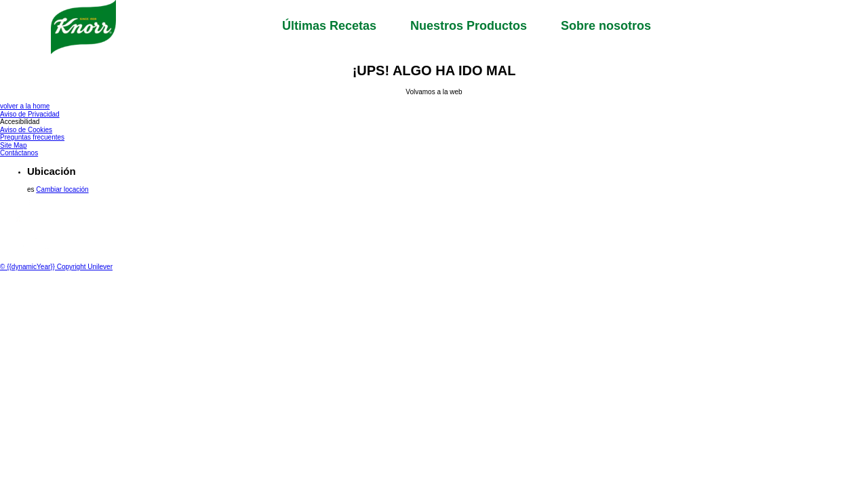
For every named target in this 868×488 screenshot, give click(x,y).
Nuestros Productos (469, 26)
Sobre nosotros (606, 26)
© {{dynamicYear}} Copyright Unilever (56, 267)
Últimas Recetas (329, 26)
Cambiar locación (62, 189)
